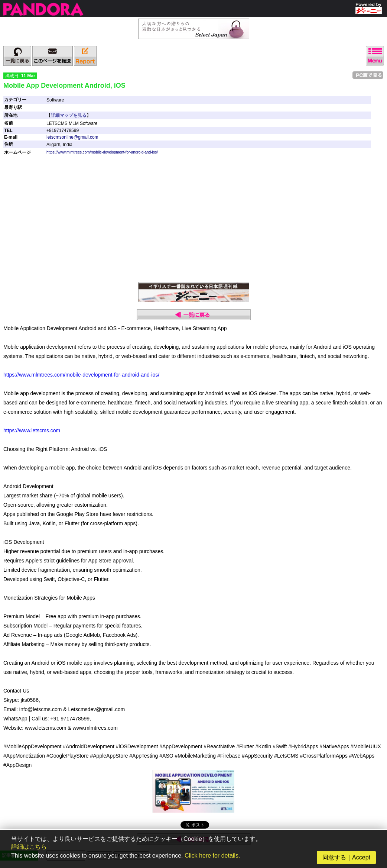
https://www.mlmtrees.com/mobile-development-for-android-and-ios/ (102, 152)
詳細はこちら (29, 847)
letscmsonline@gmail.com (72, 137)
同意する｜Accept (346, 857)
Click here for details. (212, 856)
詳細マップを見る (69, 115)
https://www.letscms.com (32, 430)
